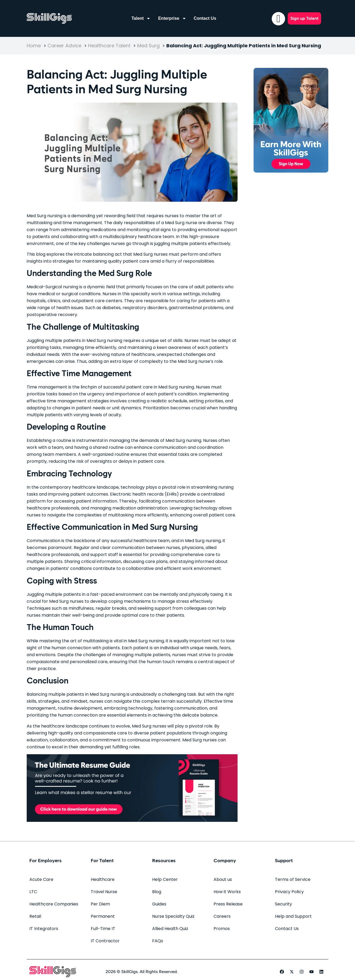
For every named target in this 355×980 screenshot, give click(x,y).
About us (223, 879)
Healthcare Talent (109, 46)
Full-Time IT (103, 929)
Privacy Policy (289, 892)
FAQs (158, 941)
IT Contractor (105, 941)
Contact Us (205, 18)
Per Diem (100, 904)
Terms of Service (293, 879)
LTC (33, 892)
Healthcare (103, 879)
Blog (157, 892)
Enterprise (172, 18)
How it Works (227, 892)
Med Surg (148, 46)
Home (34, 46)
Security (283, 904)
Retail (35, 916)
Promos (222, 929)
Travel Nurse (104, 892)
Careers (222, 916)
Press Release (228, 904)
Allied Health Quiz (170, 929)
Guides (159, 904)
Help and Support (293, 916)
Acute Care (41, 879)
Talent (141, 18)
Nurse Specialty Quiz (173, 916)
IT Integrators (44, 929)
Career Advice (64, 46)
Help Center (165, 879)
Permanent (103, 916)
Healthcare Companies (54, 904)
